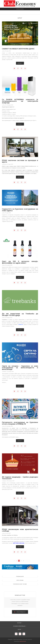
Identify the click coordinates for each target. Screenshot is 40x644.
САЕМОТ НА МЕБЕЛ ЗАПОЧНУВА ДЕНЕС (18, 49)
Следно (27, 561)
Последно (29, 561)
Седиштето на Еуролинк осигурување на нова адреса (20, 210)
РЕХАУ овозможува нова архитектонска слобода (20, 530)
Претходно (11, 561)
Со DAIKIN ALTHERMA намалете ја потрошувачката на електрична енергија (20, 101)
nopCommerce (23, 641)
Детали (19, 63)
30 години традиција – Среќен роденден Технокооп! (20, 478)
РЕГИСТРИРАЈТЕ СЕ (21, 612)
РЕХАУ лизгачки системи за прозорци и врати (20, 161)
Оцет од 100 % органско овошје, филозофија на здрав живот (20, 262)
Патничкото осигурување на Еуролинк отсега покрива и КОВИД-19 (20, 423)
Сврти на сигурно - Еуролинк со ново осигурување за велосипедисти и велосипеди (20, 368)
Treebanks (4, 320)
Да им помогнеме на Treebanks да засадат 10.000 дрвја (20, 315)
